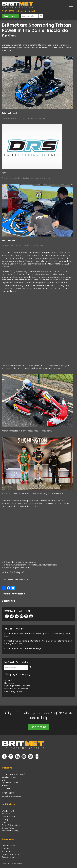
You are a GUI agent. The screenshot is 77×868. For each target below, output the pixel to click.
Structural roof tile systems (16, 688)
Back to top (9, 600)
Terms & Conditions (11, 825)
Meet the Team (9, 816)
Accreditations (9, 857)
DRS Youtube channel (59, 503)
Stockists (6, 851)
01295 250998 (8, 11)
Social (5, 822)
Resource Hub (8, 845)
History (5, 819)
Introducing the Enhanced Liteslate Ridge (23, 648)
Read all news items (13, 593)
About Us (6, 813)
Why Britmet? (8, 811)
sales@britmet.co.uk (26, 11)
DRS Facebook (9, 506)
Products (6, 848)
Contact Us (39, 727)
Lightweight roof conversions (17, 685)
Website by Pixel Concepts (12, 863)
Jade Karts (51, 365)
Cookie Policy (8, 828)
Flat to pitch (10, 683)
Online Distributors (10, 854)
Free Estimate (10, 16)
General (8, 680)
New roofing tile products (16, 691)
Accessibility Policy (10, 830)
